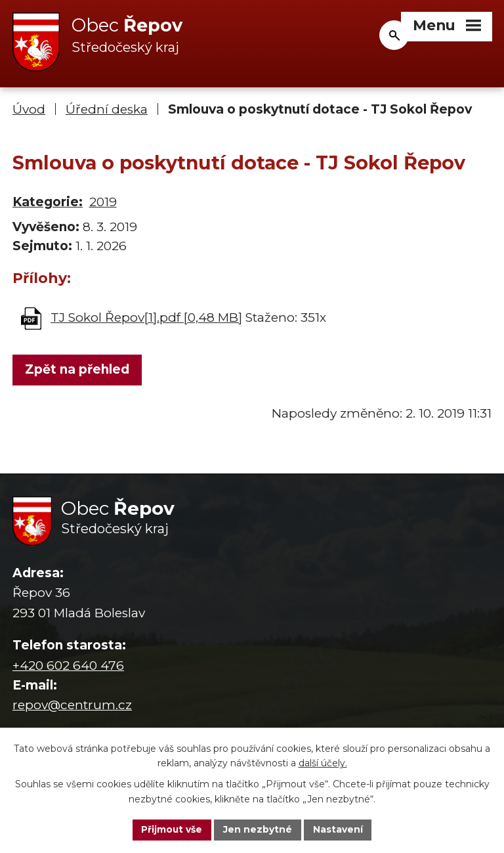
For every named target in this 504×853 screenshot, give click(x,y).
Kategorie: (48, 203)
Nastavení (339, 829)
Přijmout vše (172, 829)
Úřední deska (107, 110)
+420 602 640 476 (68, 666)
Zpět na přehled (77, 370)
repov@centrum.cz (72, 706)
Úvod (29, 110)
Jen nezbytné (258, 829)
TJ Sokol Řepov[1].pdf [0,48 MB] (146, 317)
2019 (103, 203)
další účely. (323, 763)
